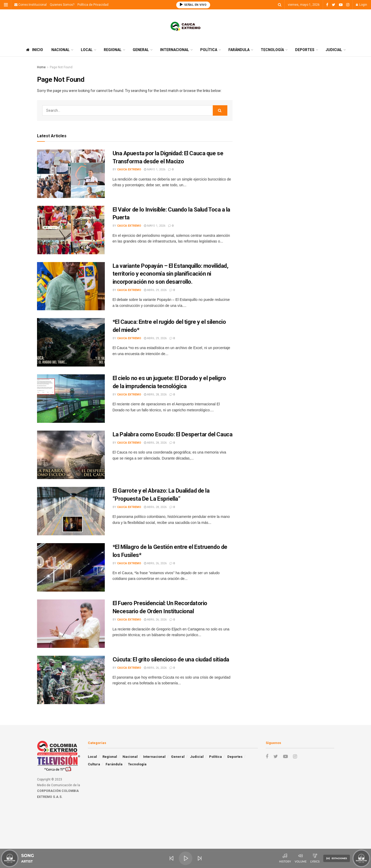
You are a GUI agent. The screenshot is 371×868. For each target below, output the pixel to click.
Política (209, 50)
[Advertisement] (289, 101)
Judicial (334, 50)
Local (87, 50)
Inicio (35, 50)
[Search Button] (220, 110)
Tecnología (272, 50)
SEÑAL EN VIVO (193, 5)
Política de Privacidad (93, 5)
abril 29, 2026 (155, 290)
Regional (113, 50)
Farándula (239, 50)
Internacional (175, 50)
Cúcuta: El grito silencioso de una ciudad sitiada (171, 659)
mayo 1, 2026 (155, 169)
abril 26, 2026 (155, 563)
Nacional (60, 50)
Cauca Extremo (129, 169)
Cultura (94, 764)
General (141, 50)
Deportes (305, 50)
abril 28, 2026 (155, 395)
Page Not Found (61, 67)
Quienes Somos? (62, 5)
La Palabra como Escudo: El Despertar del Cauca (173, 434)
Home (41, 67)
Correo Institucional (31, 5)
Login (361, 5)
